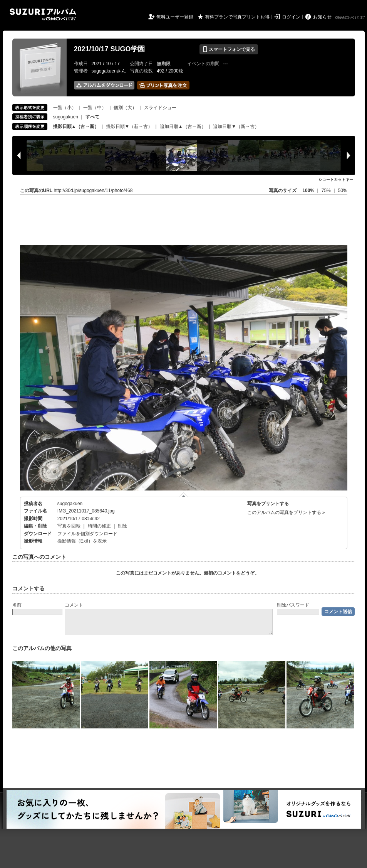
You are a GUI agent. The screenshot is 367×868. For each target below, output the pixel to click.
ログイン (291, 17)
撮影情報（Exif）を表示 (82, 541)
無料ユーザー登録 (175, 17)
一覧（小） (65, 108)
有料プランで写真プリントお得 (237, 17)
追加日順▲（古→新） (183, 126)
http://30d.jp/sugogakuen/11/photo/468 (93, 190)
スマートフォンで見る (229, 49)
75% (327, 190)
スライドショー (160, 108)
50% (342, 190)
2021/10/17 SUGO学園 (109, 49)
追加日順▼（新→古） (236, 126)
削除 (122, 526)
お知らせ (322, 17)
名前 (17, 605)
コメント (74, 605)
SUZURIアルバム (43, 14)
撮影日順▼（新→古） (129, 126)
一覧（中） (95, 108)
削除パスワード (293, 605)
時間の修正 (99, 526)
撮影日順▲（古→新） (76, 126)
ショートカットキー (336, 179)
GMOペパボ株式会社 (350, 18)
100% (308, 190)
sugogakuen (66, 117)
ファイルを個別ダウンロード (87, 534)
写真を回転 (69, 526)
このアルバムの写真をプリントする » (286, 512)
